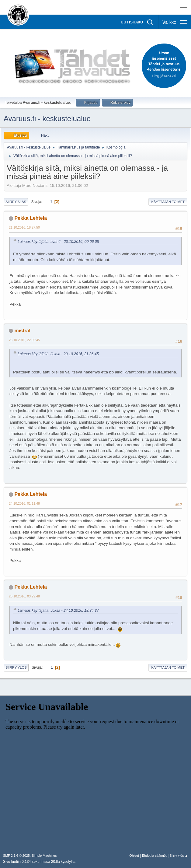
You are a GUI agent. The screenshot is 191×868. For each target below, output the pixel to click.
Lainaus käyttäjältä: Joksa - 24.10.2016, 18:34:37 (58, 611)
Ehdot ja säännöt (154, 856)
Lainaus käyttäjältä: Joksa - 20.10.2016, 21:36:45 (58, 354)
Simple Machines (44, 856)
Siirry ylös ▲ (179, 856)
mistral (22, 331)
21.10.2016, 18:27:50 (24, 227)
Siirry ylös (16, 667)
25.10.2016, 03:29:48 (24, 596)
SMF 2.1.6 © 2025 (16, 856)
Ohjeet (134, 856)
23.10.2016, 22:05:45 (24, 340)
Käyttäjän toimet (168, 202)
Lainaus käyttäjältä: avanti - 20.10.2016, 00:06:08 (58, 242)
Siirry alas (16, 202)
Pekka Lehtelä (31, 218)
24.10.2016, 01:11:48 (24, 503)
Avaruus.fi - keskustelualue (47, 119)
